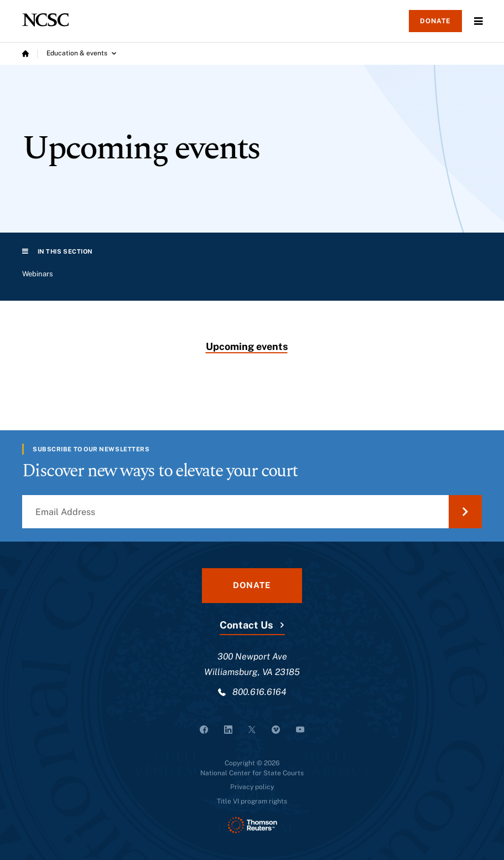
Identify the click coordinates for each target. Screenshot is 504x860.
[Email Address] (252, 512)
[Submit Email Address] (465, 512)
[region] (252, 279)
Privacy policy (252, 787)
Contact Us (246, 625)
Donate (435, 21)
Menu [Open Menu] (479, 21)
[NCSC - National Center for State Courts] (45, 20)
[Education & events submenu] (81, 54)
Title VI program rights (252, 801)
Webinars (38, 274)
